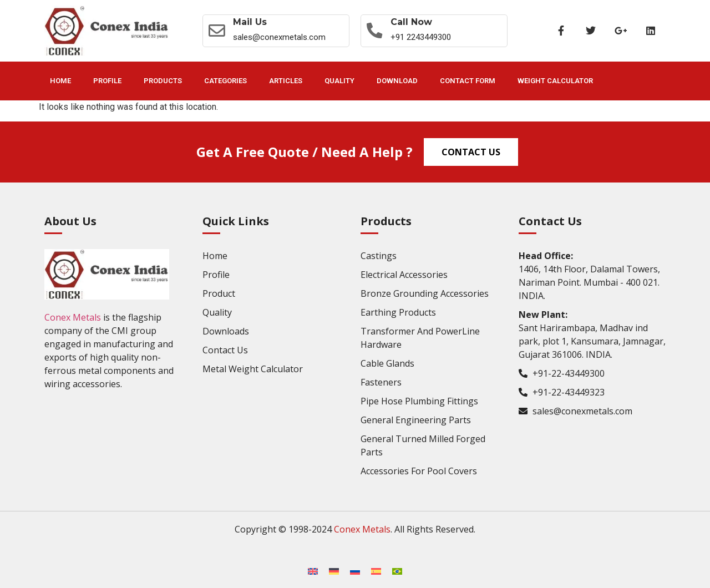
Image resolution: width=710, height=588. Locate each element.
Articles (286, 81)
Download (397, 81)
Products (163, 81)
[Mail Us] (217, 31)
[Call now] (376, 31)
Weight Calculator (555, 81)
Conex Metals (73, 317)
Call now (414, 22)
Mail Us (252, 22)
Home (60, 81)
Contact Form (468, 81)
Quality (339, 81)
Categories (225, 81)
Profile (107, 81)
